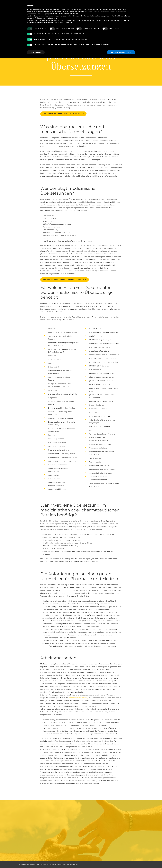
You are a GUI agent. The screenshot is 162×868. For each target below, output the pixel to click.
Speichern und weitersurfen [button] (121, 52)
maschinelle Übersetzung (79, 698)
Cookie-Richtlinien (72, 865)
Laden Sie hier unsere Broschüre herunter (63, 114)
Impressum (45, 865)
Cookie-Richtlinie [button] (64, 14)
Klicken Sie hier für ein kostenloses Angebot (65, 280)
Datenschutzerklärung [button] (91, 9)
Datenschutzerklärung (57, 865)
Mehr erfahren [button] (36, 52)
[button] (134, 5)
